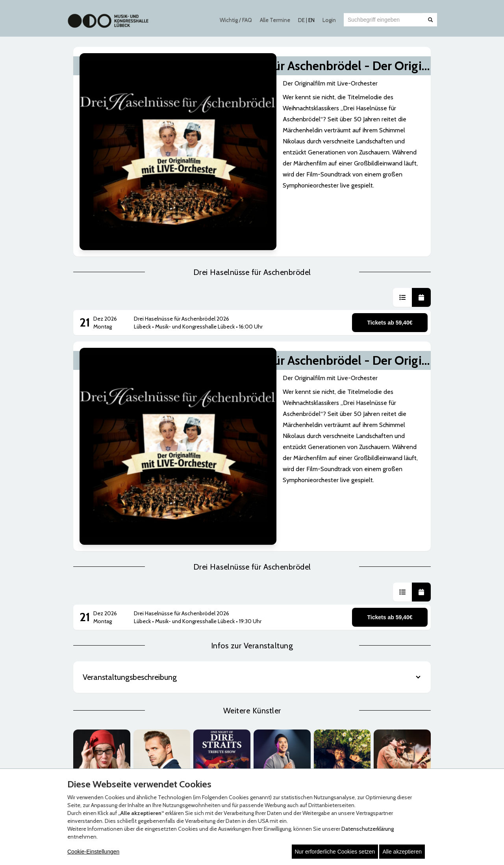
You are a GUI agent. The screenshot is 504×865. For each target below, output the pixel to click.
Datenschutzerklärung (368, 829)
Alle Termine (275, 20)
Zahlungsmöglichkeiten (230, 641)
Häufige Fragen (340, 641)
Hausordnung (97, 665)
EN (311, 20)
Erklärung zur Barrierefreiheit (114, 657)
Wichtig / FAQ (236, 20)
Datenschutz (96, 649)
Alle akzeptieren (402, 852)
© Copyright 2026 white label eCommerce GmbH (253, 758)
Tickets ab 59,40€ (390, 223)
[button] (402, 197)
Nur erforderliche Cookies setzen (335, 852)
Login (329, 20)
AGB (86, 641)
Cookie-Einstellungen (93, 852)
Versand (212, 649)
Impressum (337, 649)
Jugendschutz (97, 673)
